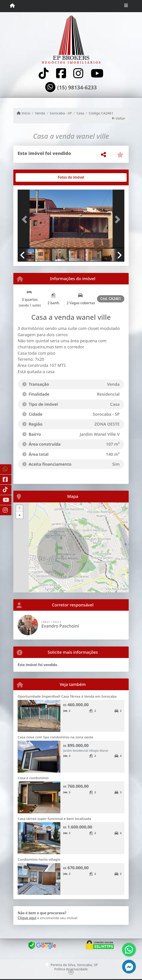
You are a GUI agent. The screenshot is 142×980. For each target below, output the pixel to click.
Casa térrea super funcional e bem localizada (54, 819)
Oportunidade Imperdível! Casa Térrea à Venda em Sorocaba (67, 696)
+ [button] (20, 508)
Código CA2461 (101, 113)
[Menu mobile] (12, 6)
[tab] (32, 177)
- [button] (19, 515)
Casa (80, 113)
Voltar (119, 118)
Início (24, 113)
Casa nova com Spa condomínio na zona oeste (55, 737)
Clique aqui (27, 918)
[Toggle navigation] (126, 6)
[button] (26, 220)
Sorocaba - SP (61, 113)
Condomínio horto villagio (39, 859)
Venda (40, 113)
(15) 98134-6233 (77, 88)
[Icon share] (44, 73)
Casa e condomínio (33, 778)
